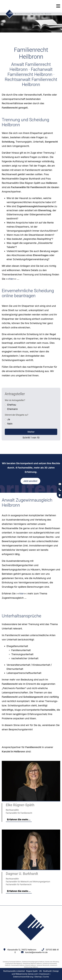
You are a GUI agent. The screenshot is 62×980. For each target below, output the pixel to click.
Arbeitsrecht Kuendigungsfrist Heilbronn (33, 962)
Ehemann (13, 409)
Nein (10, 424)
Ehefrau (12, 405)
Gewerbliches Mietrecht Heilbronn (32, 963)
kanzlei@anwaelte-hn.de (36, 952)
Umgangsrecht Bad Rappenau (14, 963)
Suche (46, 977)
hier (11, 279)
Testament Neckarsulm (43, 965)
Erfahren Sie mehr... (19, 819)
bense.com (33, 974)
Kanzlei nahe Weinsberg (52, 962)
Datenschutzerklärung (23, 977)
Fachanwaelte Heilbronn (18, 965)
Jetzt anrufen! (30, 481)
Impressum (44, 974)
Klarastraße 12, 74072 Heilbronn (22, 950)
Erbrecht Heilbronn (31, 965)
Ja (9, 419)
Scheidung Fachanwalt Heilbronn (12, 962)
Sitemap (38, 977)
